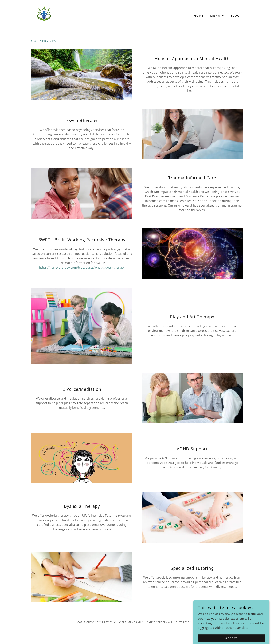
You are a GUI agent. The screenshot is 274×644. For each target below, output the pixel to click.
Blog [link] (235, 15)
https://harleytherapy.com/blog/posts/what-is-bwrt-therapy (82, 267)
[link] (44, 15)
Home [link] (199, 15)
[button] (217, 16)
